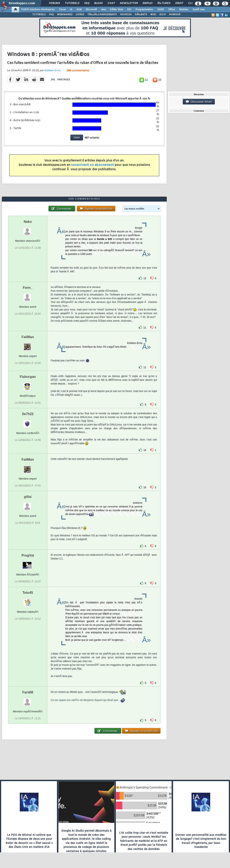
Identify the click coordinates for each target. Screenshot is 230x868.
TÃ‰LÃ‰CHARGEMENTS (102, 15)
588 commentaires (78, 71)
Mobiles (184, 10)
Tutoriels (72, 3)
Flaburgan (28, 377)
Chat (111, 3)
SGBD (161, 10)
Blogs (98, 3)
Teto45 (28, 593)
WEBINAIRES (65, 15)
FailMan (28, 337)
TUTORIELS (39, 15)
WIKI (153, 15)
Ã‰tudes (164, 3)
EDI (129, 10)
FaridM (28, 692)
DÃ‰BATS (141, 15)
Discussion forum (199, 102)
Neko (28, 222)
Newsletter (129, 3)
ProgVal (28, 555)
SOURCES (126, 15)
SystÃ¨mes (199, 10)
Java (103, 10)
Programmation (144, 10)
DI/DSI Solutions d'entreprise (38, 10)
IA (71, 10)
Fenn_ (28, 288)
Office (172, 10)
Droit (179, 3)
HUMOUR (175, 15)
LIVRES (80, 15)
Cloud (62, 10)
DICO (163, 15)
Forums (54, 3)
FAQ (87, 3)
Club (191, 3)
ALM (79, 10)
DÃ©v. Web (116, 10)
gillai (28, 497)
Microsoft (91, 10)
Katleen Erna (52, 71)
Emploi (147, 3)
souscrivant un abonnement (93, 165)
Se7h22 (28, 414)
